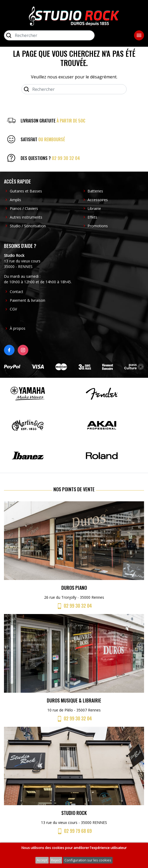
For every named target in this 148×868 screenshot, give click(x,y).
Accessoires (98, 200)
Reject (56, 860)
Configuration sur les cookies (88, 860)
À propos (18, 328)
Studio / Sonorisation (28, 226)
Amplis (15, 200)
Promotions (98, 226)
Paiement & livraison (27, 300)
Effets (92, 217)
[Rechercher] (49, 35)
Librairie (94, 208)
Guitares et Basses (26, 191)
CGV (13, 309)
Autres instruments (26, 217)
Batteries (95, 191)
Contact (17, 292)
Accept (42, 860)
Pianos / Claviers (24, 208)
